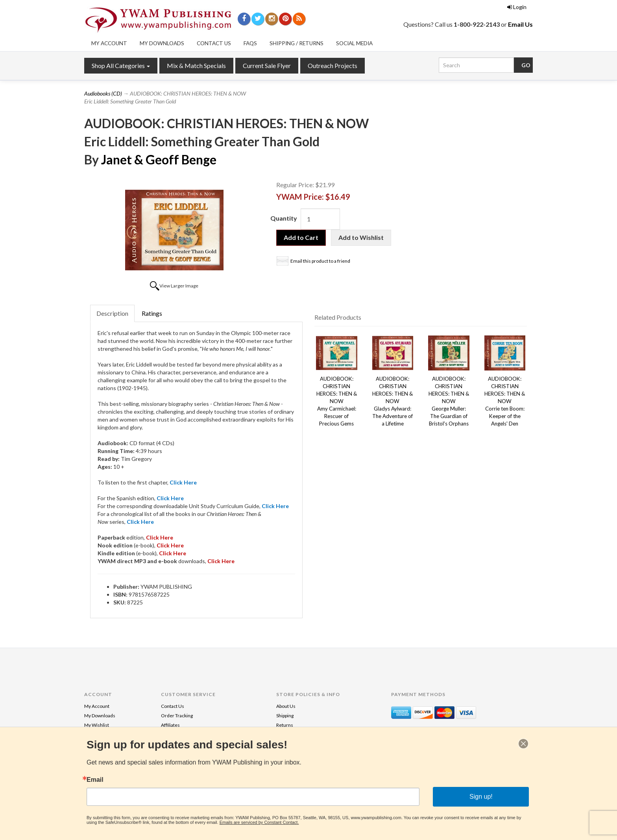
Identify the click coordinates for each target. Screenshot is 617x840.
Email (95, 780)
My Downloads (162, 43)
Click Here (173, 553)
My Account (109, 43)
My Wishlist (97, 725)
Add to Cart (301, 237)
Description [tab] (112, 313)
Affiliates (170, 725)
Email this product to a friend (320, 261)
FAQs (250, 43)
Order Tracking (177, 716)
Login (517, 7)
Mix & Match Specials (196, 65)
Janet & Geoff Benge (159, 159)
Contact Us (214, 43)
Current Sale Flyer (267, 65)
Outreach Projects (333, 65)
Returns (285, 725)
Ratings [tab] (152, 313)
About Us (286, 706)
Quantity (284, 218)
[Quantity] (320, 219)
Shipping (285, 716)
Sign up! (481, 797)
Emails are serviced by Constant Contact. (259, 822)
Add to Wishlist (361, 237)
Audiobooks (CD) (103, 93)
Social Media (354, 43)
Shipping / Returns (296, 43)
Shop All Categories (121, 65)
